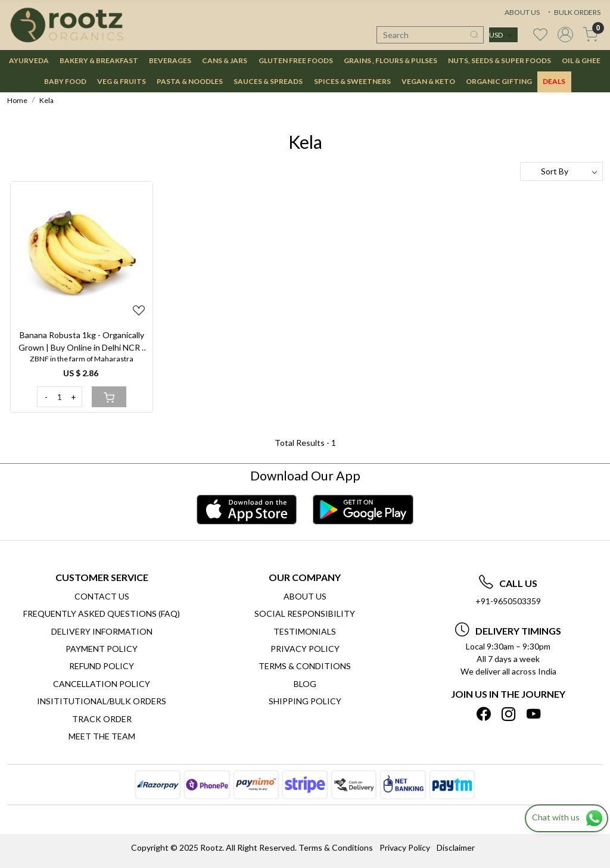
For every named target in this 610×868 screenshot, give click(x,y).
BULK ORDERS (573, 12)
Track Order (102, 719)
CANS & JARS (225, 60)
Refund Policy (102, 666)
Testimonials (305, 631)
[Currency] (503, 35)
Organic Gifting (499, 81)
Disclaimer (456, 847)
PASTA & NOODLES (190, 81)
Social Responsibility (305, 613)
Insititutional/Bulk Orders (102, 701)
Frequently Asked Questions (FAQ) (102, 613)
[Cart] (109, 397)
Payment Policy (102, 649)
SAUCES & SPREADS (268, 81)
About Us (305, 596)
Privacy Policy (305, 649)
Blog (305, 684)
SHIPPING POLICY (305, 701)
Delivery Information (102, 631)
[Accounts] (565, 35)
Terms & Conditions (305, 666)
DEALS (554, 81)
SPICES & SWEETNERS (352, 81)
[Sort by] (561, 171)
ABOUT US (522, 12)
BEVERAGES (170, 60)
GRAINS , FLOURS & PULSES (390, 60)
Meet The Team (102, 736)
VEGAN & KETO (428, 81)
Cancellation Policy (102, 684)
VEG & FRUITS (122, 81)
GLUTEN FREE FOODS (296, 60)
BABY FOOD (65, 81)
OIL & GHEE (581, 60)
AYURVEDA (29, 60)
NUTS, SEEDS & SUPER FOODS (499, 60)
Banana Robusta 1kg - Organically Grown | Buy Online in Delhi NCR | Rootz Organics (82, 342)
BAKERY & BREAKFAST (99, 60)
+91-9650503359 (508, 601)
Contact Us (102, 596)
